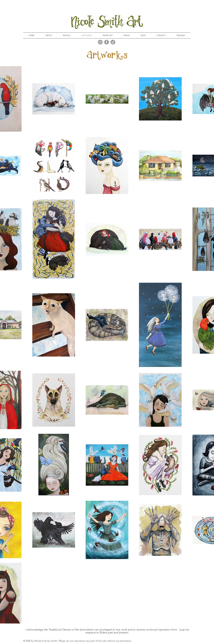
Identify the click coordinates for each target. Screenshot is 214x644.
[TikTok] (113, 42)
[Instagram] (100, 42)
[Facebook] (107, 42)
